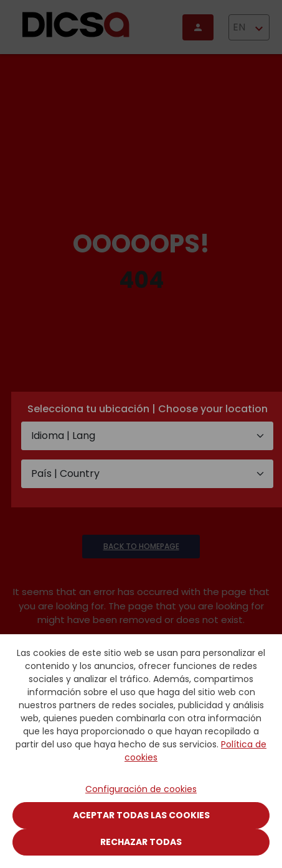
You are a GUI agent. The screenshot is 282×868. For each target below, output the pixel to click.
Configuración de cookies (141, 789)
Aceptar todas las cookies (141, 815)
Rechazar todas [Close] (141, 842)
